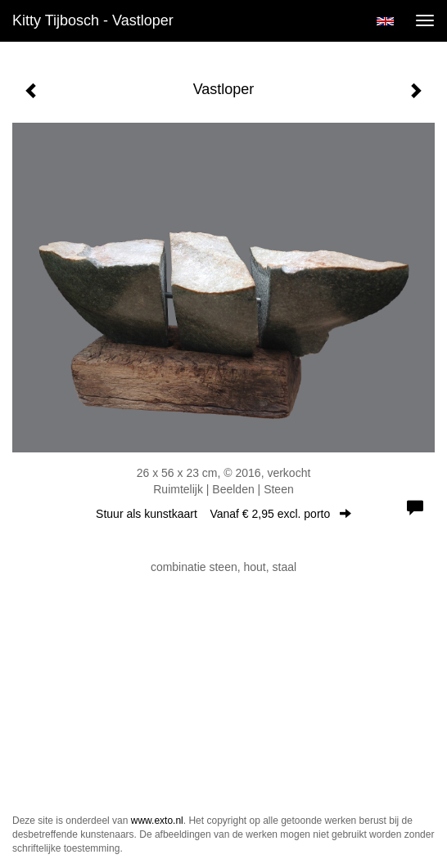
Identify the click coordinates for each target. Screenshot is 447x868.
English (385, 21)
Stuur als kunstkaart (223, 514)
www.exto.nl (157, 821)
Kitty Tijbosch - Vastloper (93, 20)
